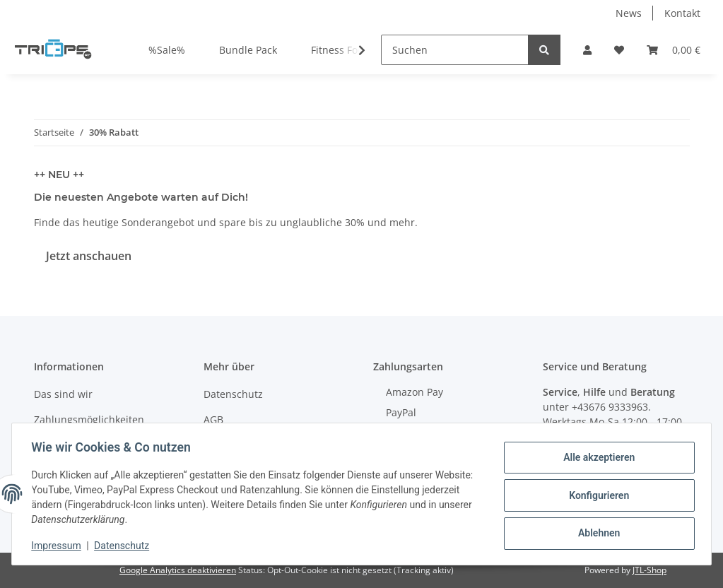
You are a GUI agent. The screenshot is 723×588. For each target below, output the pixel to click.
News (629, 13)
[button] (587, 50)
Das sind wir (63, 394)
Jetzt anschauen (89, 256)
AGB (213, 419)
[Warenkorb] (674, 50)
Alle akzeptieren (595, 459)
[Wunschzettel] (619, 50)
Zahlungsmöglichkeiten (89, 419)
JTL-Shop (649, 570)
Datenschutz (233, 394)
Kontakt (682, 13)
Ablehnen (595, 532)
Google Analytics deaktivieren (178, 570)
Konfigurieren (595, 495)
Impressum (59, 546)
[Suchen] (455, 50)
